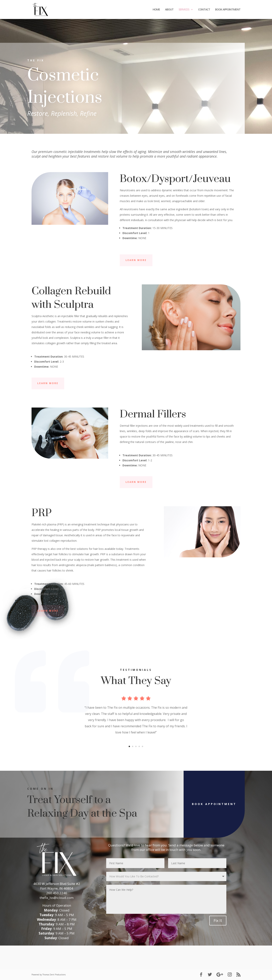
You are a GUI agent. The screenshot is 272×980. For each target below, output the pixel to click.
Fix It (218, 920)
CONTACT (204, 10)
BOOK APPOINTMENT (228, 10)
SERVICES (184, 10)
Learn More (136, 260)
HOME (156, 10)
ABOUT (169, 10)
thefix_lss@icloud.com (57, 898)
